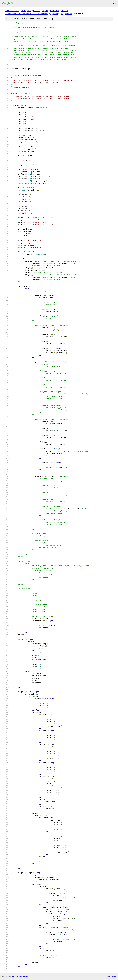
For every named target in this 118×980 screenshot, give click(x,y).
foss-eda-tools (12, 11)
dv (62, 14)
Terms (25, 977)
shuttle (37, 11)
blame (62, 19)
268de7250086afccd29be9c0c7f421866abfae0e (27, 14)
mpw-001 (55, 11)
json (114, 977)
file (50, 19)
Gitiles (13, 977)
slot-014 (64, 11)
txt (109, 977)
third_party (26, 11)
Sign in (114, 3)
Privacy (19, 977)
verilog (56, 14)
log (56, 19)
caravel (68, 14)
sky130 (45, 11)
